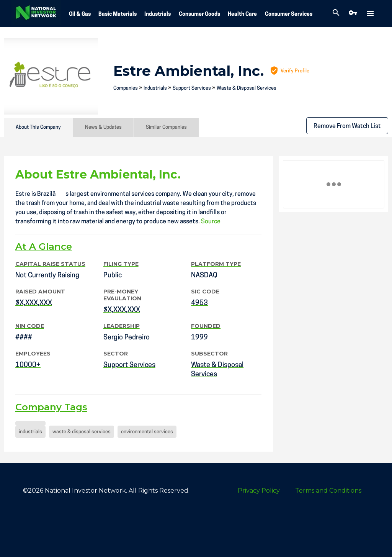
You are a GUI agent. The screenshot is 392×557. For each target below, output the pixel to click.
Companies (126, 88)
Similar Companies (166, 127)
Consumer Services (289, 14)
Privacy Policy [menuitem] (259, 491)
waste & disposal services (82, 432)
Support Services (192, 88)
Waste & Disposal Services (247, 88)
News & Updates (103, 127)
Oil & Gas (80, 14)
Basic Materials (118, 14)
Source (211, 222)
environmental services (147, 432)
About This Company (38, 127)
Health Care (242, 14)
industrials (30, 432)
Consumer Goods (199, 14)
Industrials (158, 14)
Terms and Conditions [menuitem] (328, 491)
